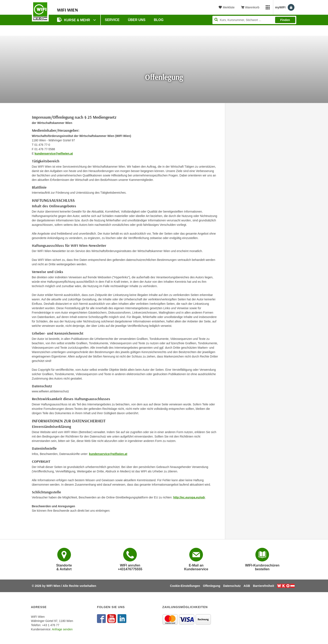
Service (112, 20)
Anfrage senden (62, 629)
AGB (247, 586)
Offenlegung (212, 586)
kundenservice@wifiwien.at (54, 154)
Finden (285, 20)
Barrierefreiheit (264, 586)
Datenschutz (232, 586)
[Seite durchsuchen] (254, 20)
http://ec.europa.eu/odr (189, 497)
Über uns (137, 20)
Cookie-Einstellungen (185, 586)
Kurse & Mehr (74, 20)
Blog (159, 20)
